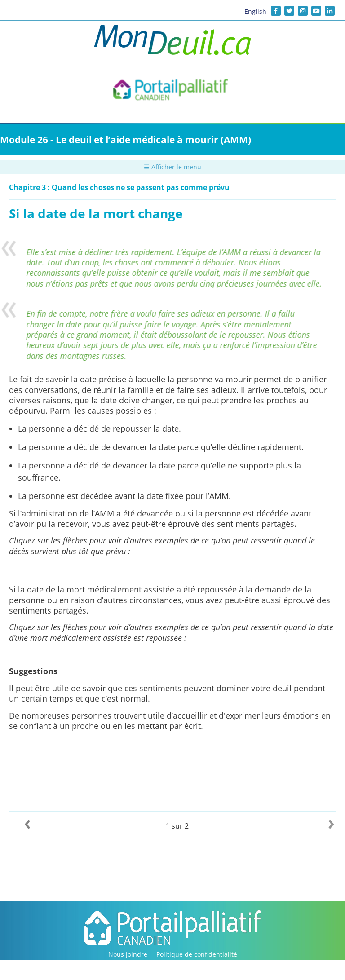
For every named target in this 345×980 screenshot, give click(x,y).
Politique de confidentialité (197, 954)
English (255, 11)
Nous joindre (128, 954)
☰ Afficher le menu (172, 167)
